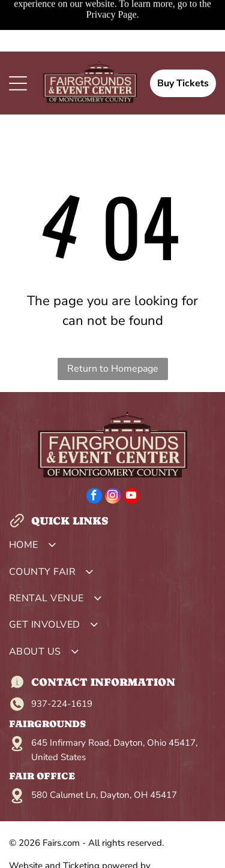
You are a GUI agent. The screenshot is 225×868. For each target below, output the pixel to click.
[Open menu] (18, 83)
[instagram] (113, 497)
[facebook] (94, 497)
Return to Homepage (113, 369)
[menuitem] (112, 548)
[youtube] (131, 497)
